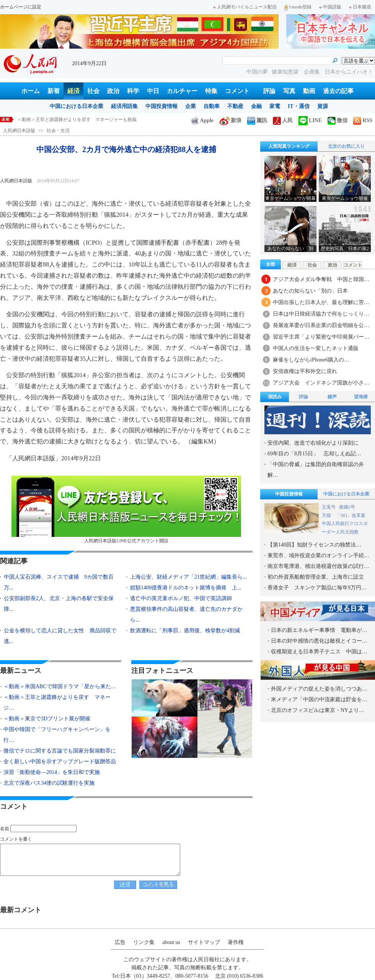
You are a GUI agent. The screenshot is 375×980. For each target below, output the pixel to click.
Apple (202, 120)
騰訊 (257, 120)
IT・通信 (299, 106)
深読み (275, 397)
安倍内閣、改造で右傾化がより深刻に (313, 443)
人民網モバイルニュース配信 (245, 7)
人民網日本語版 (19, 131)
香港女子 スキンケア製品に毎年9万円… (317, 588)
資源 (323, 106)
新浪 (230, 120)
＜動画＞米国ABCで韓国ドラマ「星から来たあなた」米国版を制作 (86, 119)
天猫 (327, 515)
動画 (309, 91)
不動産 (235, 106)
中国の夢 (257, 72)
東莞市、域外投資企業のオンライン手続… (318, 555)
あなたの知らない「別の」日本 (310, 291)
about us (171, 942)
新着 (54, 91)
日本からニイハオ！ (349, 72)
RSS (363, 120)
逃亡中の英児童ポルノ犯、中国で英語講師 (181, 598)
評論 (269, 91)
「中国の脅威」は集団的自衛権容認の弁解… (316, 470)
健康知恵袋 (286, 72)
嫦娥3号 (347, 507)
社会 (93, 91)
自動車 (212, 106)
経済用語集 (124, 106)
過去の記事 (338, 91)
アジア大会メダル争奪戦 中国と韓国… (321, 279)
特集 (211, 91)
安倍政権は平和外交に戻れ (305, 371)
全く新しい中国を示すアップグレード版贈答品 (60, 762)
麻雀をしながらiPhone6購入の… (311, 360)
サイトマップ (204, 942)
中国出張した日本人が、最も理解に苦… (321, 302)
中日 (153, 91)
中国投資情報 (161, 106)
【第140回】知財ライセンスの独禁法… (314, 545)
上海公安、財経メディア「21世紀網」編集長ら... (188, 577)
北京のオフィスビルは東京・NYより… (318, 710)
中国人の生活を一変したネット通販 (316, 348)
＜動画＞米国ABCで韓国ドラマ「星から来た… (60, 686)
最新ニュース (21, 671)
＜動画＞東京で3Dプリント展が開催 (47, 719)
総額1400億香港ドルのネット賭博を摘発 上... (186, 588)
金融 (256, 106)
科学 (133, 91)
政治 (113, 91)
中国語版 (330, 7)
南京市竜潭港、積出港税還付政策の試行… (318, 566)
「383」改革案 (351, 515)
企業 (191, 106)
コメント (237, 91)
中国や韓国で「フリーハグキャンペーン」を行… (57, 735)
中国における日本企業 (77, 106)
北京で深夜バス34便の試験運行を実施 (49, 783)
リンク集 (144, 942)
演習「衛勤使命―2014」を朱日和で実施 (52, 772)
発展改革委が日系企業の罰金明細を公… (321, 325)
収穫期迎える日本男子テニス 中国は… (319, 652)
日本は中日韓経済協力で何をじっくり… (321, 314)
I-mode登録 (298, 7)
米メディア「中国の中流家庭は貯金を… (319, 699)
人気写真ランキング (289, 146)
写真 (289, 91)
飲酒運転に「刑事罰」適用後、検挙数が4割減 (185, 631)
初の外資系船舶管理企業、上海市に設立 (316, 577)
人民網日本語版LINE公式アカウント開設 (126, 510)
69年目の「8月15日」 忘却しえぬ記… (314, 454)
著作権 (236, 942)
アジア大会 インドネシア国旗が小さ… (321, 383)
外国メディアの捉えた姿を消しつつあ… (319, 689)
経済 (73, 91)
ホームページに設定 (21, 7)
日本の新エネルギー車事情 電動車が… (319, 630)
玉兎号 (329, 507)
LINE (310, 120)
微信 (337, 120)
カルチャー (182, 91)
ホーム (31, 91)
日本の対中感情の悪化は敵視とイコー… (319, 641)
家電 (275, 106)
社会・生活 (58, 131)
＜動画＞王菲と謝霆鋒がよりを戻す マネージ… (57, 703)
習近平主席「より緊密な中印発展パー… (321, 337)
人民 (283, 120)
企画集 (313, 72)
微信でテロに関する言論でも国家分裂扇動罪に (60, 751)
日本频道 (360, 7)
